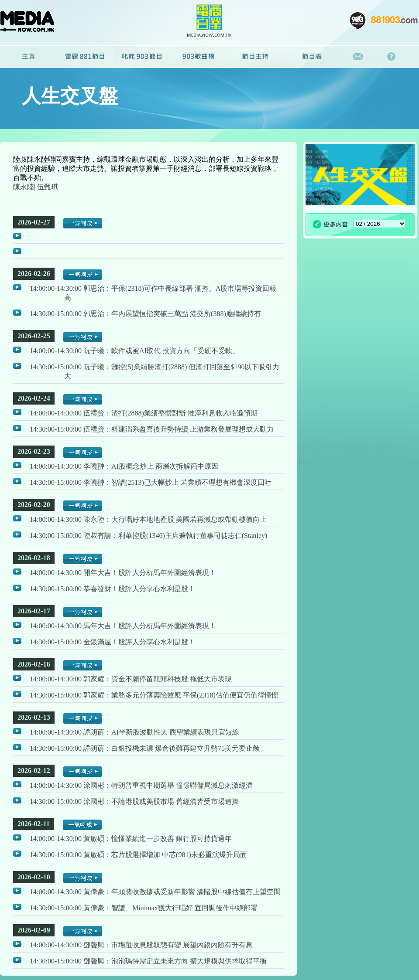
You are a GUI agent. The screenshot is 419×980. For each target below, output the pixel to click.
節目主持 (255, 57)
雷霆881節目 (85, 57)
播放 (17, 236)
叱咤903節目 (142, 57)
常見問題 (393, 57)
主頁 (28, 57)
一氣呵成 (83, 223)
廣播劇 (199, 57)
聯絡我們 (358, 57)
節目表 (312, 57)
